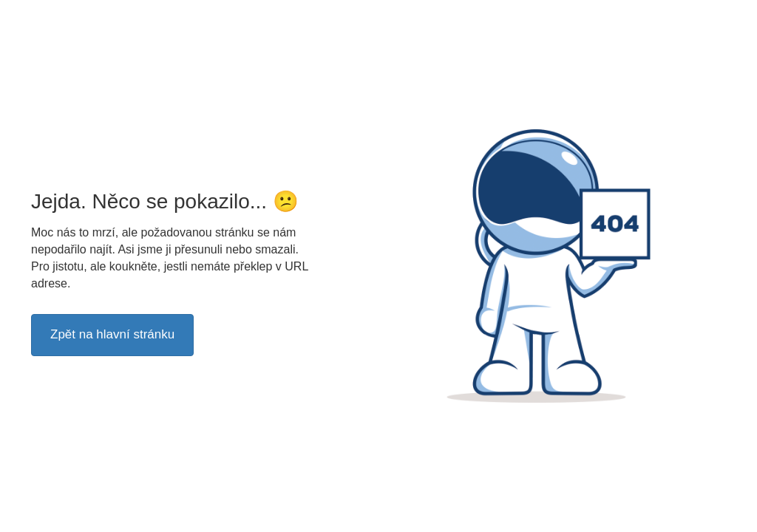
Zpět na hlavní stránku (112, 334)
